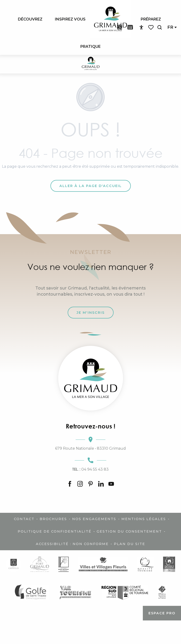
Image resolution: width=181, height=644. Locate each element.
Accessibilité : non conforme (72, 544)
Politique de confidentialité (55, 531)
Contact (24, 519)
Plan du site (130, 544)
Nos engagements (94, 519)
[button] (160, 27)
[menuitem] (30, 19)
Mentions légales (144, 519)
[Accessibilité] (141, 28)
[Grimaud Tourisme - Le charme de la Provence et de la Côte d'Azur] (91, 64)
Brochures (53, 519)
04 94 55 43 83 (90, 469)
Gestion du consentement (129, 531)
